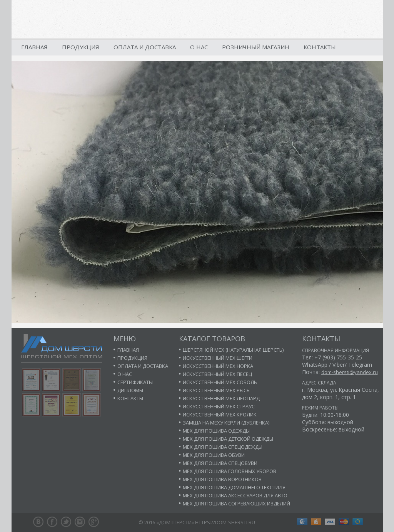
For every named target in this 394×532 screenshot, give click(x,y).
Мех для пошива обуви (214, 455)
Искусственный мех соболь (220, 382)
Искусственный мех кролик (220, 415)
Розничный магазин (256, 47)
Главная (34, 47)
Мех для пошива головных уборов (230, 471)
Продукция (81, 47)
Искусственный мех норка (218, 366)
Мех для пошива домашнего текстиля (234, 487)
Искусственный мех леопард (221, 398)
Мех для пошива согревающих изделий (236, 503)
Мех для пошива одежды (216, 431)
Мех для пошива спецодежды (223, 447)
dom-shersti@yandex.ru (350, 372)
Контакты (320, 47)
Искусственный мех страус (219, 406)
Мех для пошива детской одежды (228, 439)
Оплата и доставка (145, 47)
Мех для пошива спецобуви (220, 463)
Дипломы (130, 390)
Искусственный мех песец (217, 374)
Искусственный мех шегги (218, 358)
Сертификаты (135, 382)
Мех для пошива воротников (222, 479)
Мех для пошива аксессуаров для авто (235, 495)
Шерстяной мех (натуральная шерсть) (233, 350)
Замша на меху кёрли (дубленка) (226, 423)
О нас (199, 47)
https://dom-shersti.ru (225, 522)
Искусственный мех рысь (216, 390)
